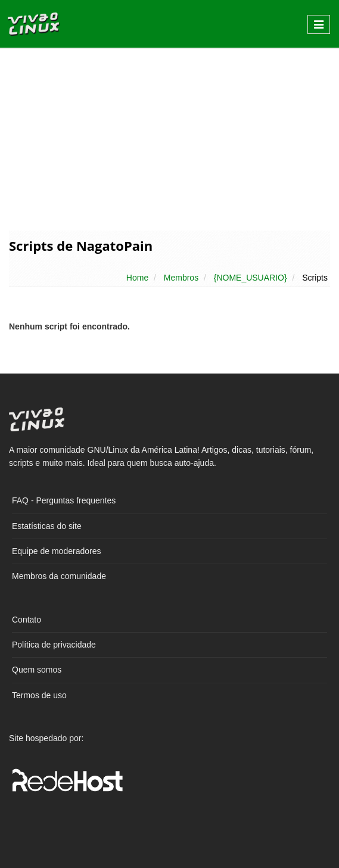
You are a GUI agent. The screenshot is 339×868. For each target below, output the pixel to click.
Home (137, 278)
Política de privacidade (54, 645)
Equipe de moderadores (56, 551)
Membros (181, 278)
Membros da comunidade (59, 576)
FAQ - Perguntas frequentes (64, 500)
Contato (27, 620)
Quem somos (37, 670)
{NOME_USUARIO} (251, 278)
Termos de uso (39, 695)
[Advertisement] (169, 138)
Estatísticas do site (47, 526)
